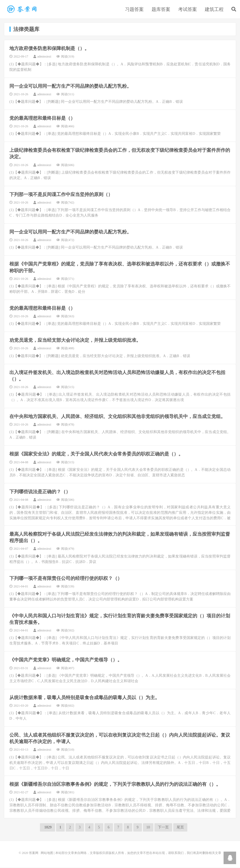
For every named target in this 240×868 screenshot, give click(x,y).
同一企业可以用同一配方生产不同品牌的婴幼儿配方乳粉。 (70, 87)
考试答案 (188, 10)
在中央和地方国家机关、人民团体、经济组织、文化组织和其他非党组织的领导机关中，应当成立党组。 (117, 417)
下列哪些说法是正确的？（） (40, 492)
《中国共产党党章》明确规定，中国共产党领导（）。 (66, 661)
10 (148, 828)
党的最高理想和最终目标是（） (42, 119)
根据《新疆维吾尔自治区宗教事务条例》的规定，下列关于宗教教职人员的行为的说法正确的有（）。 (115, 785)
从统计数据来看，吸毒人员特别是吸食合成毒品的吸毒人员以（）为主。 (85, 698)
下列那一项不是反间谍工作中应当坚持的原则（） (61, 195)
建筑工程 (214, 10)
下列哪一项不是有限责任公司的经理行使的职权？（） (66, 579)
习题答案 (134, 10)
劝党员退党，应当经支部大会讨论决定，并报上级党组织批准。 (75, 341)
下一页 (163, 828)
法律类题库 (22, 9)
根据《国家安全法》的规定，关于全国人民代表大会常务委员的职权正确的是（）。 (96, 455)
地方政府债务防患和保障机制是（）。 (49, 49)
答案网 (34, 853)
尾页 (180, 828)
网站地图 (47, 853)
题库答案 (161, 10)
